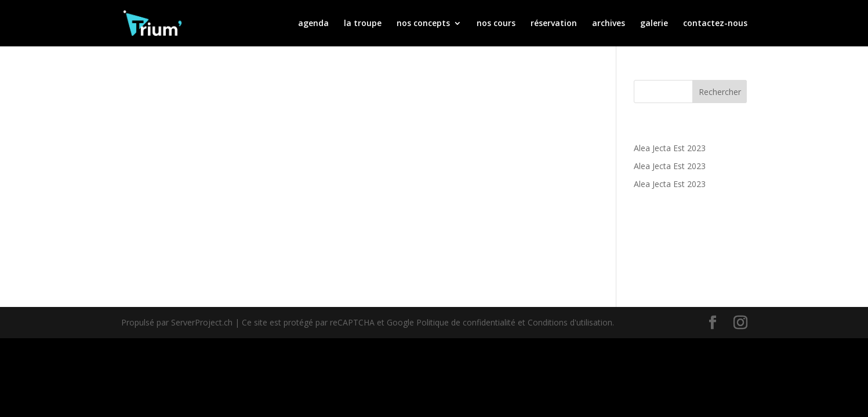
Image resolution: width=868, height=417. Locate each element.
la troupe (363, 24)
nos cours (496, 24)
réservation (554, 24)
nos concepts (423, 24)
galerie (654, 24)
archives (609, 24)
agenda (313, 24)
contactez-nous (715, 24)
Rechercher (720, 92)
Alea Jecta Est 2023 (670, 148)
